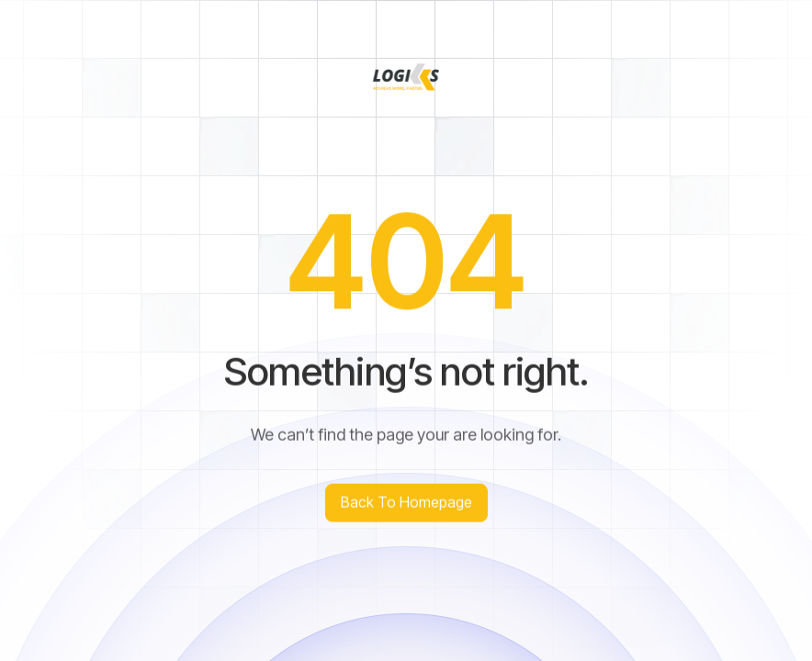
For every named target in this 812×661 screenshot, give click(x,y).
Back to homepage (406, 505)
